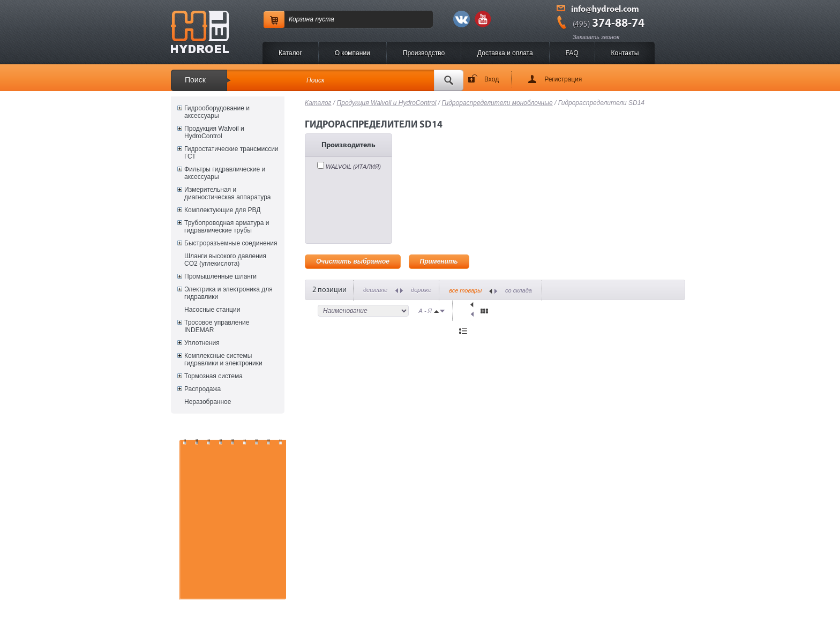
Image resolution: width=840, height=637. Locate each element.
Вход (492, 79)
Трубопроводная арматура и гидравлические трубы (227, 227)
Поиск (195, 80)
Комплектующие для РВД (222, 210)
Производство (424, 53)
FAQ (572, 53)
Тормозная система (213, 376)
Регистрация (563, 79)
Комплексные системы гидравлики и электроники (223, 359)
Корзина (301, 19)
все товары (465, 290)
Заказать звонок (596, 37)
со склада (519, 290)
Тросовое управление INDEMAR (217, 326)
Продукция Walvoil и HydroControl (214, 132)
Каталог (290, 53)
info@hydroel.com (605, 10)
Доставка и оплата (505, 53)
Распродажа (202, 389)
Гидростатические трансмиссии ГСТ (231, 153)
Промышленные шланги (220, 276)
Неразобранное (208, 402)
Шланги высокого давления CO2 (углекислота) (225, 260)
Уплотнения (202, 343)
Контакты (625, 53)
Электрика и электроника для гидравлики (228, 293)
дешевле (375, 290)
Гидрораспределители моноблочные (497, 103)
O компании (352, 53)
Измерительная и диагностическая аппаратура (227, 193)
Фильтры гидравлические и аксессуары (225, 173)
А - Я (426, 311)
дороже (421, 290)
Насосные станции (212, 310)
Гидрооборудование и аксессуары (217, 112)
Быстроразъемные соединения (231, 243)
